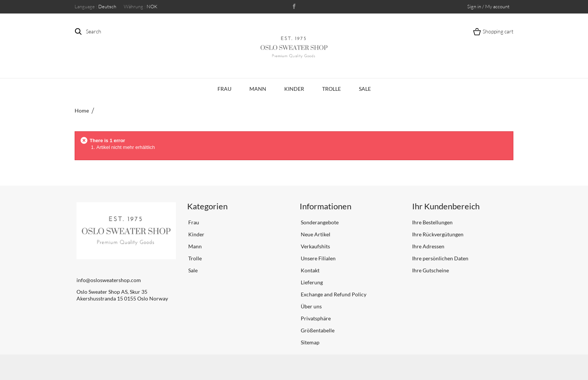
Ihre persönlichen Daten (440, 258)
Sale (365, 89)
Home (82, 110)
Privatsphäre (315, 318)
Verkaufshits (315, 246)
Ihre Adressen (428, 246)
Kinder (294, 89)
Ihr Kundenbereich (446, 206)
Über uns (311, 306)
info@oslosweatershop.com (109, 280)
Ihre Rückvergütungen (438, 234)
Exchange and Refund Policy (333, 294)
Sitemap (310, 342)
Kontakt (310, 270)
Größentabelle (317, 330)
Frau (224, 89)
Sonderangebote (319, 222)
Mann (258, 89)
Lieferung (311, 282)
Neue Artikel (315, 234)
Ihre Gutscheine (430, 270)
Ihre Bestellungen (432, 222)
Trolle (331, 89)
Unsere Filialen (318, 258)
